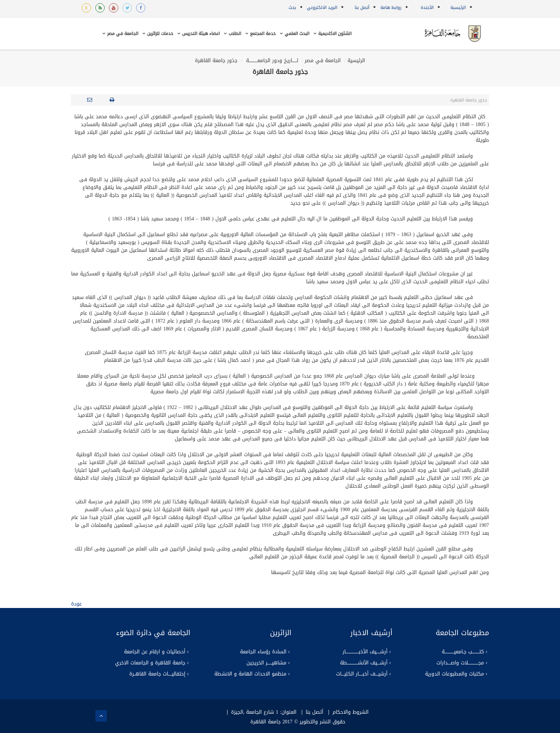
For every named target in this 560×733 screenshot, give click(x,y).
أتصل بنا (362, 8)
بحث (292, 8)
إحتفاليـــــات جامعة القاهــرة (157, 674)
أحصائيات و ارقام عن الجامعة (155, 652)
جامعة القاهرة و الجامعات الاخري (150, 663)
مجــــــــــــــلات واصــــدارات (460, 663)
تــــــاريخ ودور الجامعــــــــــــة (271, 61)
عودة (76, 604)
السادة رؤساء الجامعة (263, 652)
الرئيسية (458, 8)
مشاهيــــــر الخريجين (266, 663)
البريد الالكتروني (322, 8)
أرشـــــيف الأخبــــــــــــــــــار (365, 652)
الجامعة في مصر (323, 61)
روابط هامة (391, 8)
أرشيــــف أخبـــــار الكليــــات (362, 674)
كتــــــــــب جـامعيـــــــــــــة (463, 652)
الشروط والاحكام (351, 712)
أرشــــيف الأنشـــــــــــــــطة (364, 663)
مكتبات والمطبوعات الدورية (454, 674)
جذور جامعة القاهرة (216, 61)
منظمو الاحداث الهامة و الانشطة (250, 674)
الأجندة (427, 8)
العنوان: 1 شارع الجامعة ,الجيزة (264, 712)
